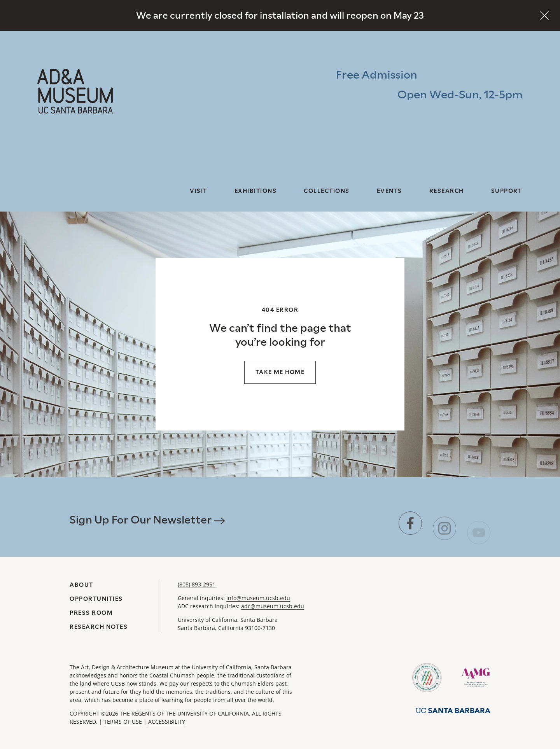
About (81, 585)
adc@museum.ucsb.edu (273, 606)
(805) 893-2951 (197, 584)
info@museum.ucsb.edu (258, 598)
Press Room (91, 613)
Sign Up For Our (147, 531)
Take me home (280, 372)
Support (507, 191)
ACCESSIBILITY (167, 722)
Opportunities (96, 599)
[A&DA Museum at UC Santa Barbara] (75, 91)
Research (447, 191)
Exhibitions (256, 191)
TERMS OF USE (123, 722)
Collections (327, 191)
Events (389, 191)
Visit (199, 191)
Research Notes (99, 627)
